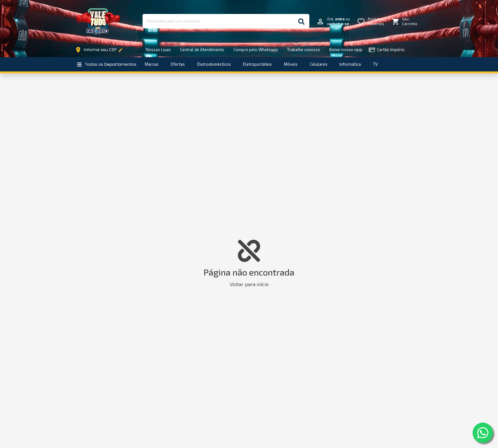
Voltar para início (249, 284)
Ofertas (178, 64)
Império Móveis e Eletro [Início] (98, 21)
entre (340, 19)
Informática (350, 64)
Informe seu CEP (101, 50)
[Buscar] (301, 21)
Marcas (152, 64)
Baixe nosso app (346, 50)
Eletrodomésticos (214, 64)
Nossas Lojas (158, 50)
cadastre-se (338, 24)
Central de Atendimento (202, 50)
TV (376, 64)
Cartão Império (387, 50)
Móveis (291, 64)
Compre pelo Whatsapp (256, 50)
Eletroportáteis (257, 64)
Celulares (319, 64)
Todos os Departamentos (107, 64)
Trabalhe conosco (304, 50)
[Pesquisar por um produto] (218, 21)
